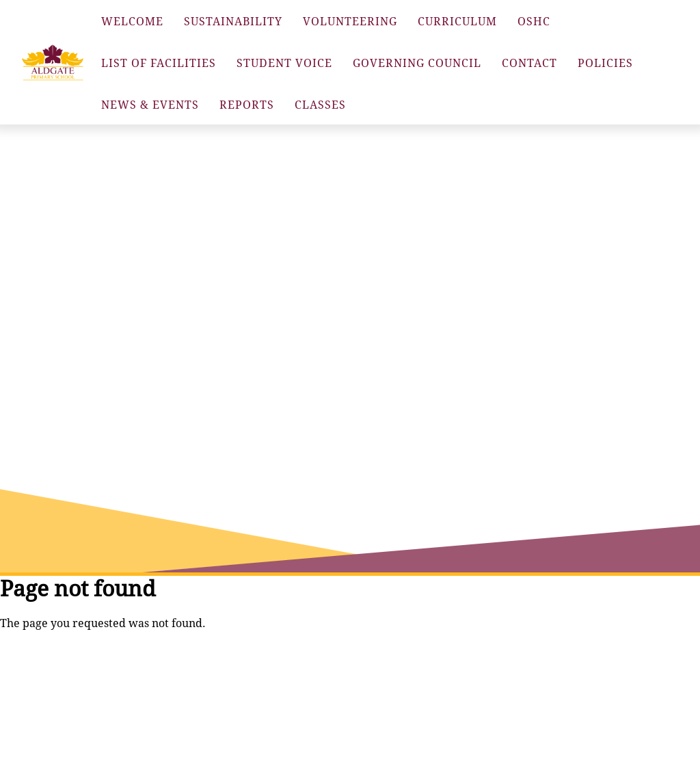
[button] (53, 63)
